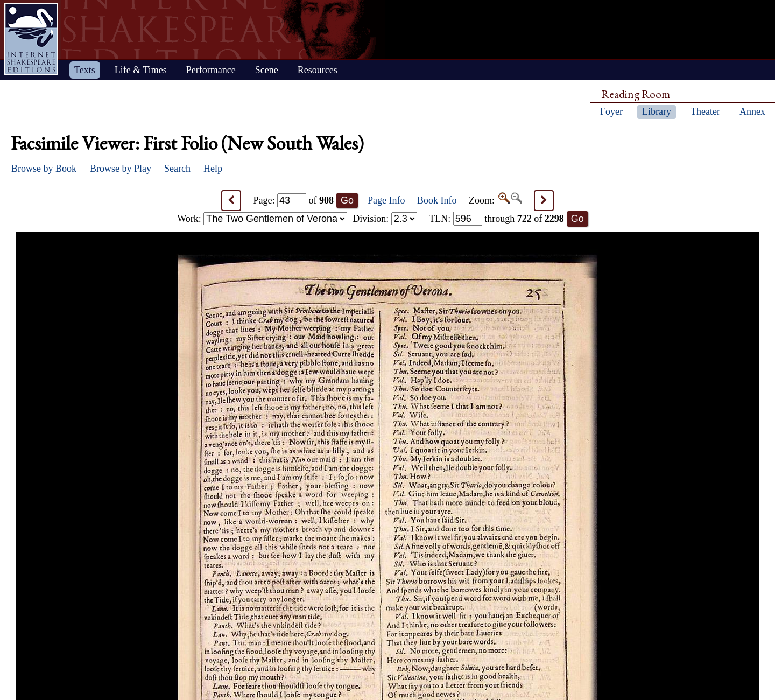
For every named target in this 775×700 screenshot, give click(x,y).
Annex (752, 111)
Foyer (611, 111)
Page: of (294, 200)
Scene (267, 70)
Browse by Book (44, 169)
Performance (211, 70)
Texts (85, 70)
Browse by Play (121, 169)
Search (177, 169)
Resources (318, 70)
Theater (705, 111)
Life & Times (141, 70)
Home (31, 39)
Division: (385, 219)
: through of (496, 219)
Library (657, 111)
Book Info (437, 200)
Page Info (386, 200)
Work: (262, 219)
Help (213, 169)
